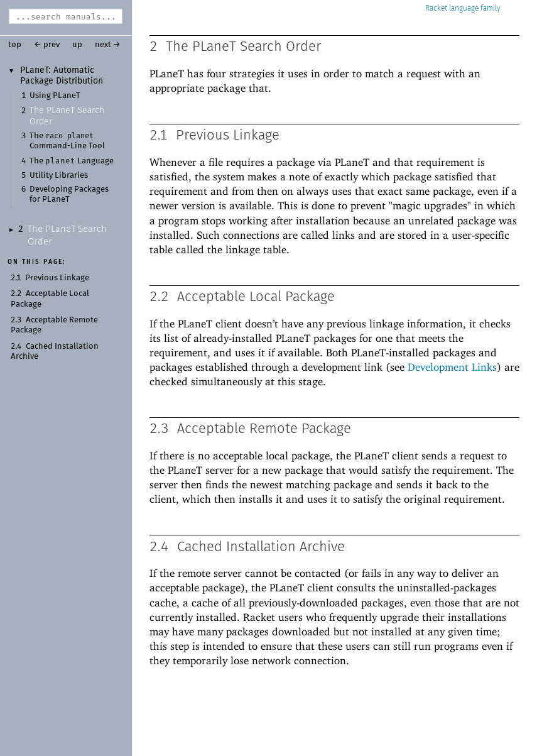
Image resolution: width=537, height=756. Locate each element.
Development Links (452, 367)
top (15, 45)
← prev (47, 45)
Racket (463, 8)
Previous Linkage (57, 278)
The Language (72, 161)
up (77, 45)
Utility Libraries (59, 176)
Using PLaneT (55, 96)
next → (108, 45)
